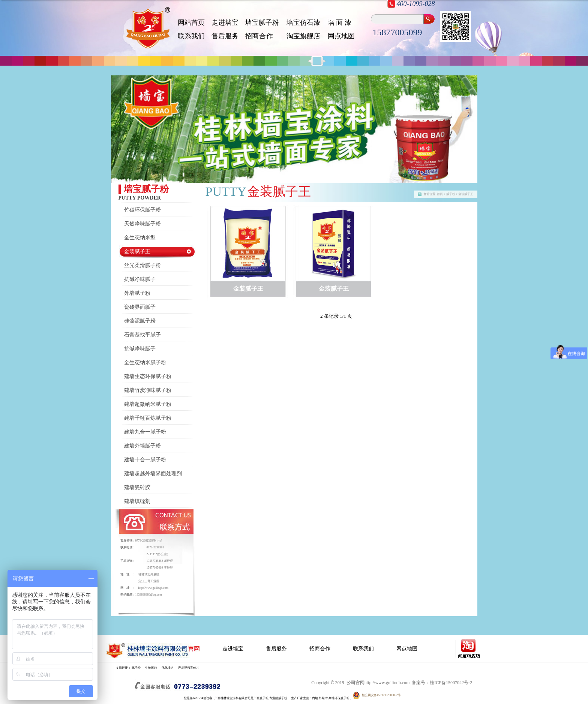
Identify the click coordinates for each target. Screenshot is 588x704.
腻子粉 (136, 668)
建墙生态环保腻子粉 (148, 376)
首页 (440, 194)
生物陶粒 (151, 668)
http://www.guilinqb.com (153, 588)
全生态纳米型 (140, 238)
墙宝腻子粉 (262, 23)
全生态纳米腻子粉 (145, 363)
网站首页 (191, 23)
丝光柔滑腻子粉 (142, 265)
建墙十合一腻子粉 (145, 460)
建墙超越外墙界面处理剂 (153, 474)
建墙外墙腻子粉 (142, 446)
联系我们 (191, 36)
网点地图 (341, 36)
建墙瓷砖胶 (137, 487)
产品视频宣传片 (189, 668)
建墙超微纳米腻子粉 (148, 404)
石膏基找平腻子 (142, 335)
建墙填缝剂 (137, 501)
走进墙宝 (225, 23)
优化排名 (168, 668)
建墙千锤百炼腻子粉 (148, 418)
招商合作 (320, 649)
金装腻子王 (137, 251)
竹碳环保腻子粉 (142, 210)
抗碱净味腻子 (140, 279)
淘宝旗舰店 (303, 36)
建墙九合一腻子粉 (145, 432)
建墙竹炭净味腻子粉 (148, 390)
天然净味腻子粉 (142, 224)
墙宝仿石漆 (303, 23)
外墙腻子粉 (137, 293)
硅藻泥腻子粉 (140, 321)
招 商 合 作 (259, 36)
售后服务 (225, 36)
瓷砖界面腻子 (140, 307)
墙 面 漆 (340, 23)
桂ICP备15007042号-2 (451, 683)
